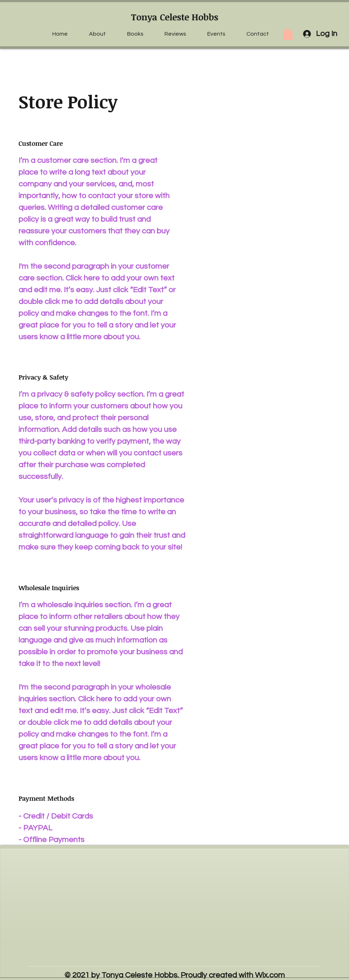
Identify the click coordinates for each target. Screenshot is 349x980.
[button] (288, 34)
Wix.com (270, 975)
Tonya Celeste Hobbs (175, 17)
